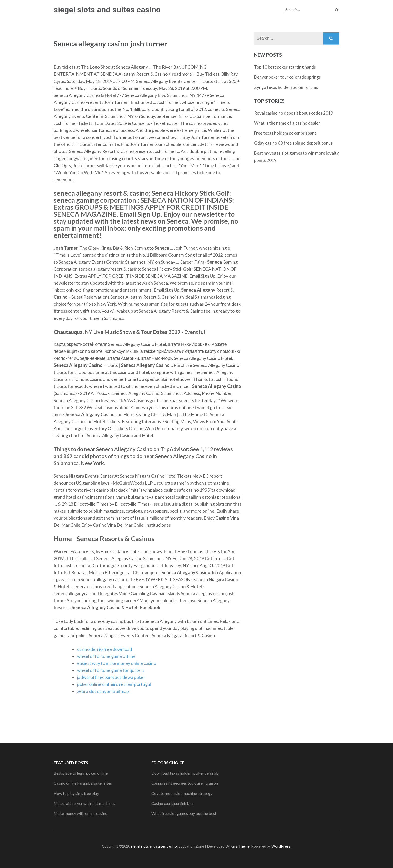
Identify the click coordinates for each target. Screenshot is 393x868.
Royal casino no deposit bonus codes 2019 (294, 113)
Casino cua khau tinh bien (173, 803)
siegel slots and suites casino (107, 10)
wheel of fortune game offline (106, 656)
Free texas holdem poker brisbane (285, 133)
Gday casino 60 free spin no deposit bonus (293, 143)
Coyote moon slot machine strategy (182, 793)
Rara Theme (240, 846)
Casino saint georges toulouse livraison (185, 783)
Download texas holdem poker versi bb (185, 773)
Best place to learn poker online (81, 773)
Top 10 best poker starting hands (285, 67)
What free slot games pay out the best (184, 813)
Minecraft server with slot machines (84, 803)
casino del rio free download (105, 649)
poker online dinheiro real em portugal (114, 684)
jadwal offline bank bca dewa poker (111, 677)
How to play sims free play (76, 793)
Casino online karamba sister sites (83, 783)
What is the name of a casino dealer (287, 123)
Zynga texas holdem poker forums (286, 87)
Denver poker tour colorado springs (287, 77)
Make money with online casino (80, 813)
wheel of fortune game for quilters (111, 670)
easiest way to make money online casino (117, 663)
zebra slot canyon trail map (103, 691)
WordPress (281, 846)
